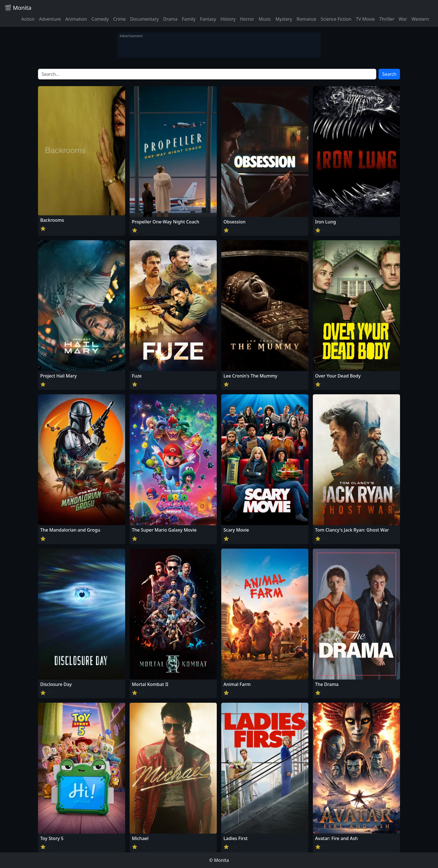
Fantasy (208, 19)
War (403, 19)
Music (265, 19)
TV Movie (365, 19)
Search (389, 74)
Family (189, 19)
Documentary (144, 19)
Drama (170, 19)
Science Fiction (336, 19)
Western (420, 19)
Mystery (284, 19)
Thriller (387, 19)
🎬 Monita (18, 8)
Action (28, 19)
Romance (306, 19)
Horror (247, 19)
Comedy (100, 19)
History (228, 19)
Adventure (50, 19)
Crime (119, 19)
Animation (76, 19)
